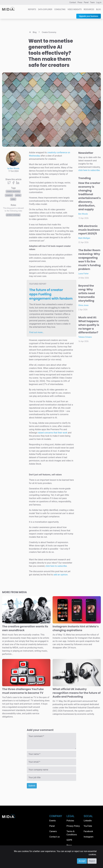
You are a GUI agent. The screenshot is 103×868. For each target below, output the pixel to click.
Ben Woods (83, 214)
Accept (82, 861)
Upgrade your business (89, 16)
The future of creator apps (51, 294)
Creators (9, 195)
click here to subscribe (56, 566)
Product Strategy (13, 215)
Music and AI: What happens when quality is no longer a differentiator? (89, 325)
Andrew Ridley (13, 145)
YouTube (88, 826)
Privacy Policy (73, 826)
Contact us (55, 837)
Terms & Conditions (72, 833)
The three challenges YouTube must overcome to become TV (23, 691)
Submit (32, 786)
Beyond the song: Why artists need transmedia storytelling (87, 293)
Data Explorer (45, 9)
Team (92, 2)
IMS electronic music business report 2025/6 (89, 230)
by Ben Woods (13, 168)
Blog (99, 9)
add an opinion (61, 575)
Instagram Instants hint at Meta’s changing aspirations (76, 628)
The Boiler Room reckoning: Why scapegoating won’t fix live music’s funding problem (89, 260)
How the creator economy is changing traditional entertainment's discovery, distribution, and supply (90, 196)
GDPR (69, 840)
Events (53, 821)
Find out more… (37, 332)
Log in (99, 2)
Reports (32, 9)
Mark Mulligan (84, 238)
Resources (89, 9)
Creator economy (13, 191)
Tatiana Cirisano (85, 337)
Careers (53, 831)
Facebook (88, 831)
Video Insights (75, 9)
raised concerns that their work (53, 433)
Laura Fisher (83, 274)
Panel (86, 2)
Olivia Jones (83, 305)
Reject (92, 861)
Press (80, 2)
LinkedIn (88, 821)
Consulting (60, 9)
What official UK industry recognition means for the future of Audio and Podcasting (77, 693)
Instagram (89, 837)
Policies (70, 821)
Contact (73, 2)
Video (13, 199)
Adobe (18, 195)
